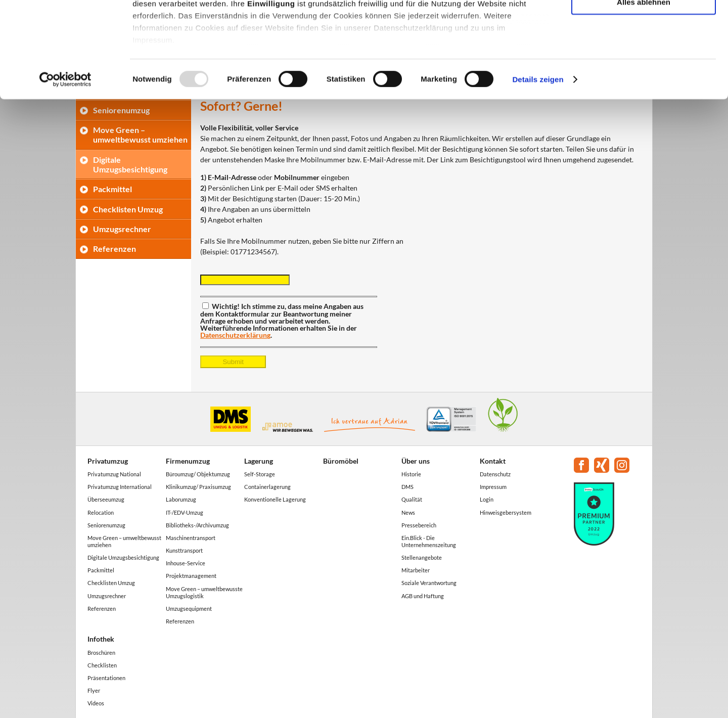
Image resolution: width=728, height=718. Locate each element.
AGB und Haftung (423, 596)
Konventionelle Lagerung (275, 499)
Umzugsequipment (189, 609)
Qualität (412, 499)
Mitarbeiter (416, 570)
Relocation (101, 512)
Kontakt (493, 461)
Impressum (493, 487)
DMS (407, 487)
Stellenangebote (422, 557)
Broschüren (101, 653)
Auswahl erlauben (644, 55)
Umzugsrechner (122, 229)
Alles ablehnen (644, 84)
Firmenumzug (188, 461)
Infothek (101, 639)
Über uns (416, 461)
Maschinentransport (191, 538)
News (408, 512)
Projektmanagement (191, 576)
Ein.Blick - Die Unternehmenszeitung (429, 541)
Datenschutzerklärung (235, 335)
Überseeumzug (106, 499)
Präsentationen (106, 678)
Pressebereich (419, 525)
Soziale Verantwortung (429, 583)
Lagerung (259, 461)
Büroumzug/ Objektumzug (198, 474)
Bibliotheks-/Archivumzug (197, 525)
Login (487, 499)
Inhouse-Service (186, 563)
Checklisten (102, 665)
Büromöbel (341, 461)
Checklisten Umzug (128, 209)
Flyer (94, 690)
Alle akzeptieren (644, 25)
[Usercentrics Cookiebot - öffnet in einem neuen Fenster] (65, 162)
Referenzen (115, 249)
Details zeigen (538, 162)
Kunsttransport (184, 550)
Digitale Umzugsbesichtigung (123, 557)
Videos (96, 703)
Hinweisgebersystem (506, 512)
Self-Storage (260, 474)
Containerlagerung (267, 487)
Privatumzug (108, 461)
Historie (411, 474)
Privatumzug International (120, 487)
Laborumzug (181, 499)
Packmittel (112, 189)
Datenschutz (495, 474)
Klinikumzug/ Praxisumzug (198, 487)
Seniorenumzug (106, 525)
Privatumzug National (114, 474)
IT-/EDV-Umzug (185, 512)
